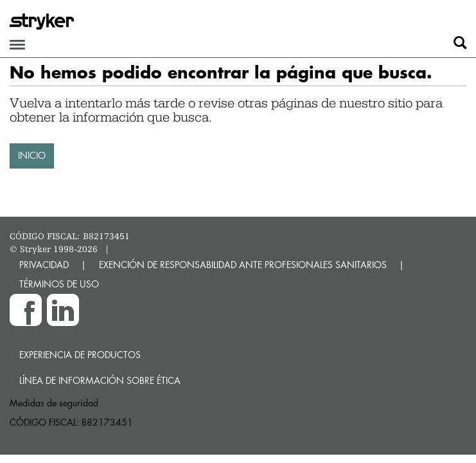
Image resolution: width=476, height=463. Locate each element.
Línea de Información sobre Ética (100, 380)
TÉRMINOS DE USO (59, 284)
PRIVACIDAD (44, 265)
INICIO (32, 155)
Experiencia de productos (80, 355)
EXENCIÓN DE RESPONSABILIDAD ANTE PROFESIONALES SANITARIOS (243, 265)
